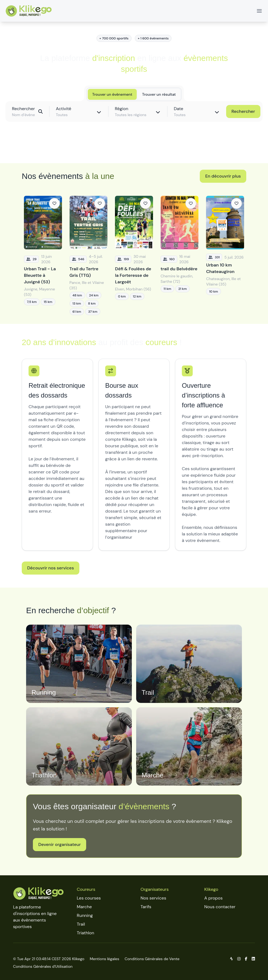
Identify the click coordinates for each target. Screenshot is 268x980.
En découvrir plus (223, 176)
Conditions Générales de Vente (152, 959)
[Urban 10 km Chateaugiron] (225, 255)
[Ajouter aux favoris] (54, 203)
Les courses (89, 898)
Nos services (153, 898)
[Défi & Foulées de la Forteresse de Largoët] (134, 255)
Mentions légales (104, 959)
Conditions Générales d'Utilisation (43, 966)
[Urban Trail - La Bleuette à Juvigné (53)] (43, 255)
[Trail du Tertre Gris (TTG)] (89, 255)
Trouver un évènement (112, 94)
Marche (84, 907)
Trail (81, 924)
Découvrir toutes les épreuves (134, 147)
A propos (214, 898)
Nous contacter (220, 907)
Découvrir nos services (51, 568)
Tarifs (146, 907)
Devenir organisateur (60, 844)
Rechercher (243, 111)
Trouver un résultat (159, 94)
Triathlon (86, 933)
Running (85, 915)
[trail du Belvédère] (180, 255)
